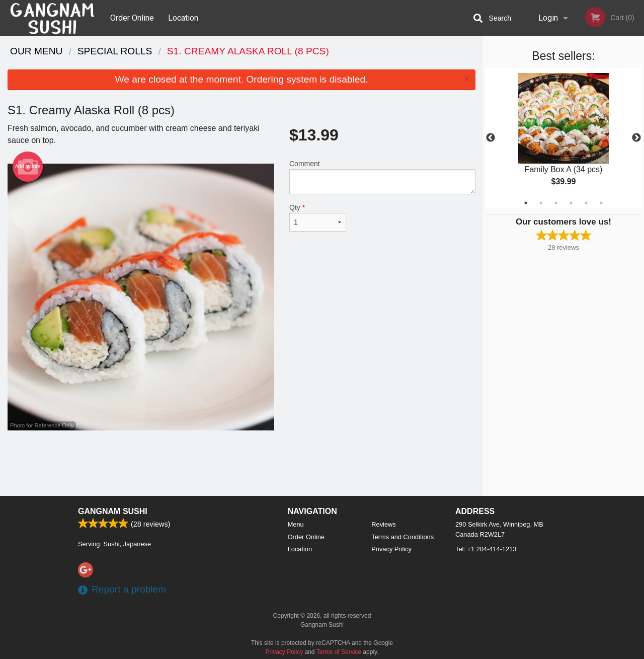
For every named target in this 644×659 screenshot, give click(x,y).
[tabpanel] (563, 138)
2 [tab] (541, 203)
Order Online (132, 18)
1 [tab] (526, 203)
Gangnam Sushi (113, 511)
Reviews (383, 524)
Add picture (28, 167)
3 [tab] (556, 203)
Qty (318, 217)
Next (636, 138)
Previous (491, 138)
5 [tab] (586, 203)
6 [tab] (601, 203)
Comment (382, 177)
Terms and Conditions (403, 537)
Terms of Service (339, 652)
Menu (296, 524)
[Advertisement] (242, 463)
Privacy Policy (391, 549)
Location (183, 18)
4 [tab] (571, 203)
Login (548, 18)
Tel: (486, 549)
